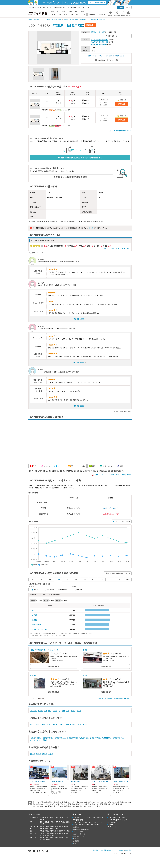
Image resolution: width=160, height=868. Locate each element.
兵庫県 (47, 831)
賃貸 (75, 817)
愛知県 (93, 32)
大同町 (73, 711)
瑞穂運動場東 (37, 625)
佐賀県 (47, 838)
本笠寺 (79, 711)
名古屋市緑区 (107, 738)
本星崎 (40, 711)
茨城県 (63, 822)
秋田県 (61, 817)
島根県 (56, 833)
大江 (50, 711)
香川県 (42, 835)
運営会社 (96, 850)
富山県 (56, 826)
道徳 (45, 711)
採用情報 (128, 850)
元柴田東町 (55, 724)
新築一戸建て (86, 825)
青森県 (47, 817)
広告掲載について (113, 825)
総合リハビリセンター (40, 629)
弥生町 (39, 724)
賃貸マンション (81, 817)
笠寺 (68, 711)
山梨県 (47, 826)
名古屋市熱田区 (60, 738)
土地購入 (76, 827)
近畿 (31, 831)
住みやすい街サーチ (79, 834)
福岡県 (42, 838)
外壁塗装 (76, 841)
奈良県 (61, 831)
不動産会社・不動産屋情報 (81, 829)
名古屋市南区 (75, 25)
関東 (31, 822)
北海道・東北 (34, 817)
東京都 (42, 822)
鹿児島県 (42, 840)
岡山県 (47, 833)
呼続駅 (105, 44)
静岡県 (45, 754)
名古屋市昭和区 (36, 738)
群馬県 (42, 824)
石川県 (61, 826)
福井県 (66, 826)
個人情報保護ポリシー (108, 850)
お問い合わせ (112, 822)
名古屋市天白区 (36, 740)
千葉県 (58, 822)
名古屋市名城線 (96, 40)
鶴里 (63, 711)
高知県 (52, 835)
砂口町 (33, 724)
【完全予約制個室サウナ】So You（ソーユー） (45, 650)
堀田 (34, 610)
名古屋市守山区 (95, 738)
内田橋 (79, 724)
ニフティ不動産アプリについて (117, 820)
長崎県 (52, 838)
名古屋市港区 (84, 738)
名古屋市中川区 (72, 738)
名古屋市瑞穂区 (48, 738)
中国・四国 (33, 833)
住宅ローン (77, 839)
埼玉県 (53, 822)
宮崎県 (66, 838)
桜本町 (55, 711)
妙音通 (34, 615)
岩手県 (52, 817)
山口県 (61, 833)
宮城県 (56, 817)
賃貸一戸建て (101, 817)
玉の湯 (85, 650)
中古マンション (99, 822)
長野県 (52, 826)
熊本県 (56, 838)
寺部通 (69, 724)
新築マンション (88, 822)
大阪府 (42, 831)
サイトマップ (112, 827)
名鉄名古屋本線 (96, 44)
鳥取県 (52, 833)
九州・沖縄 (33, 838)
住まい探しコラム (79, 836)
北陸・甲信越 (34, 826)
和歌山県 (67, 831)
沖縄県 (48, 840)
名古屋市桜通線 (96, 42)
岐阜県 (39, 754)
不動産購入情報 (78, 820)
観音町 (63, 724)
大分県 (61, 838)
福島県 (42, 819)
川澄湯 (85, 675)
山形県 (66, 817)
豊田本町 (33, 711)
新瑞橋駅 (58, 25)
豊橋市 (45, 740)
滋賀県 (56, 831)
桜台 (48, 724)
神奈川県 (47, 822)
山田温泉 (33, 675)
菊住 (74, 724)
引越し (75, 843)
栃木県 (68, 822)
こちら (91, 228)
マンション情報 (78, 832)
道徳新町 (86, 724)
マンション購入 (78, 822)
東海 (31, 829)
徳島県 (66, 833)
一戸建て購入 (77, 825)
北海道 (42, 817)
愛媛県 (47, 835)
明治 (44, 724)
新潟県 (42, 826)
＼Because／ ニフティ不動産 (117, 817)
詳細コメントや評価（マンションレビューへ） (117, 248)
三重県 (51, 754)
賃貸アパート (91, 817)
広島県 (42, 833)
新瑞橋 (34, 620)
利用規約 (121, 850)
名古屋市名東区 (118, 738)
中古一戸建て (95, 825)
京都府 (52, 831)
